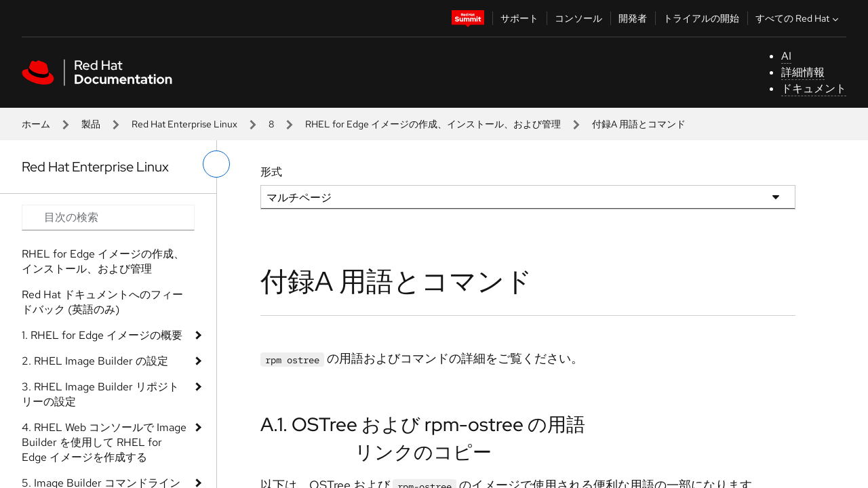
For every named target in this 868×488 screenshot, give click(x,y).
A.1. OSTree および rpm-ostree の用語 (423, 424)
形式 (271, 172)
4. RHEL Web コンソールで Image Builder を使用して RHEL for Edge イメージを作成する (104, 442)
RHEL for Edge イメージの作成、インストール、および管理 (433, 124)
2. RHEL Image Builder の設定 (95, 361)
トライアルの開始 (701, 18)
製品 (91, 124)
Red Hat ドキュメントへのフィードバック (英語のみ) (102, 302)
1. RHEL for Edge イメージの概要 (102, 335)
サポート (519, 18)
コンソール (578, 18)
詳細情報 (803, 72)
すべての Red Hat (798, 18)
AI (786, 56)
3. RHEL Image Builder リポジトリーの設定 (100, 394)
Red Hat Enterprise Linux (184, 124)
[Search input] (108, 218)
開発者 (633, 18)
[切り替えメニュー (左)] (216, 164)
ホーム (36, 124)
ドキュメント (814, 88)
